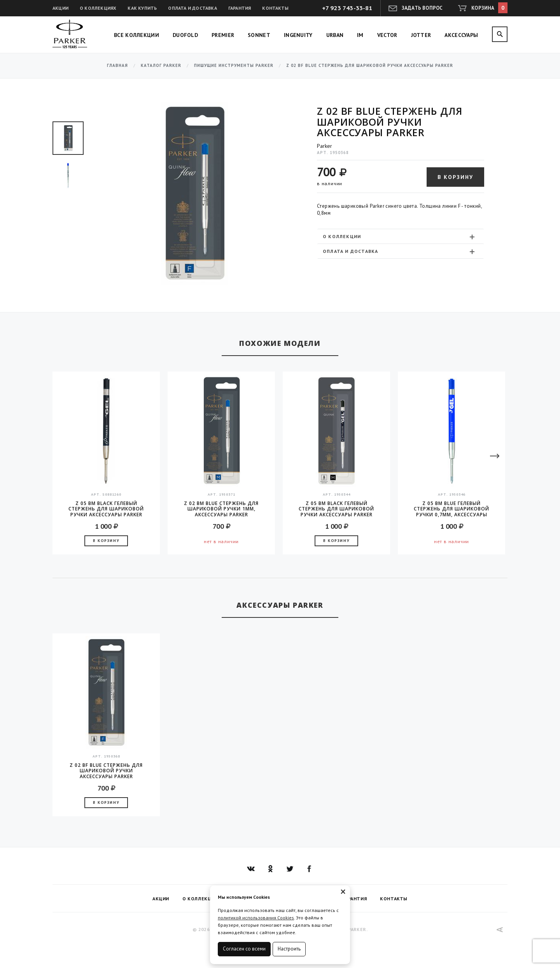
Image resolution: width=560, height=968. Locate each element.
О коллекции (400, 237)
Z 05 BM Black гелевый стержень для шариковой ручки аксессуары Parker (106, 509)
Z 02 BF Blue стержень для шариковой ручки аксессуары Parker (106, 771)
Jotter (421, 35)
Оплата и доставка (192, 8)
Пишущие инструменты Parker (234, 66)
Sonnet (259, 35)
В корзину (455, 177)
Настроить (289, 949)
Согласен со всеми (244, 949)
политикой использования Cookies (256, 918)
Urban (335, 35)
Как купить (142, 8)
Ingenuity (298, 35)
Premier (223, 35)
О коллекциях (98, 8)
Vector (387, 35)
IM (360, 35)
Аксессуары (461, 35)
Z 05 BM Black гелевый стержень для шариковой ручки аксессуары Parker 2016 (336, 509)
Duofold (185, 35)
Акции (60, 8)
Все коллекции (136, 35)
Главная (117, 66)
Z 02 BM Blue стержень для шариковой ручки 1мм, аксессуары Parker (221, 509)
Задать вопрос (422, 8)
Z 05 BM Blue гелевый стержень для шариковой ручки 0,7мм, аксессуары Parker (451, 509)
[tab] (401, 236)
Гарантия (240, 8)
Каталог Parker (161, 66)
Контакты (275, 8)
